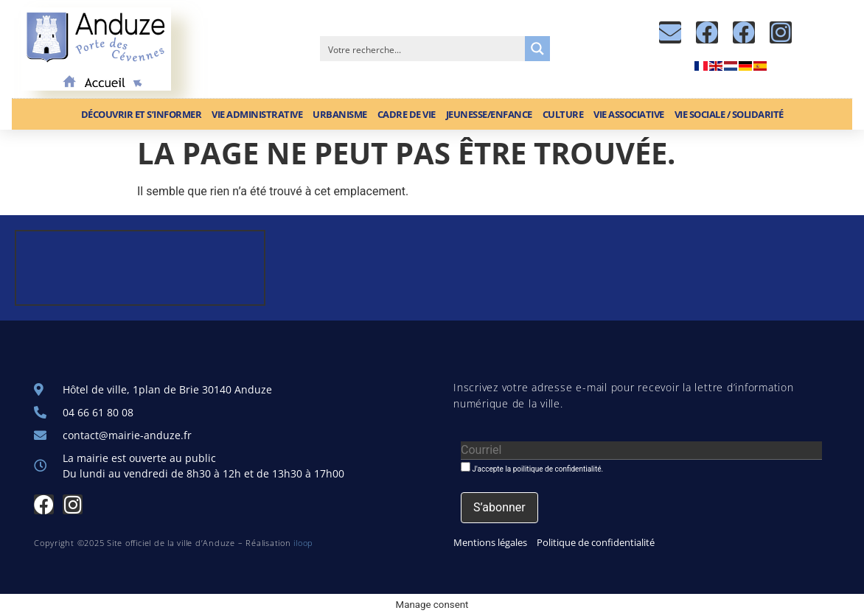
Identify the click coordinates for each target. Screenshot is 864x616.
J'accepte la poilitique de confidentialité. (532, 468)
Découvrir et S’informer (142, 114)
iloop (303, 543)
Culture (563, 114)
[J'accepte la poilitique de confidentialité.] (466, 467)
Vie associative (629, 114)
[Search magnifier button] (537, 49)
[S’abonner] (499, 508)
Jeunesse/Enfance (489, 114)
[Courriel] (641, 451)
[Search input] (423, 49)
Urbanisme (340, 114)
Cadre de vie (407, 114)
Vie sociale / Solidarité (729, 114)
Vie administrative (257, 114)
